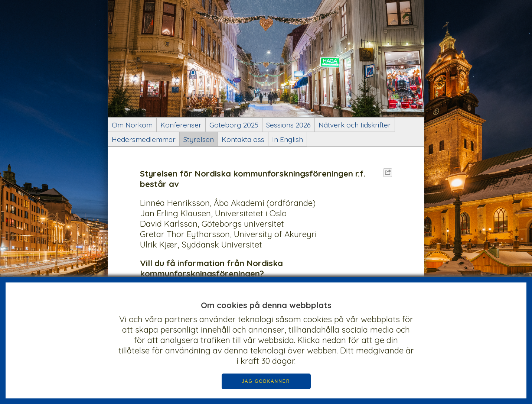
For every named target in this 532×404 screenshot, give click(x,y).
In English (288, 139)
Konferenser (181, 125)
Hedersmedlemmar (144, 139)
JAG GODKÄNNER (266, 381)
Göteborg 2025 (234, 125)
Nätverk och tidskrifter (355, 125)
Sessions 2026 (288, 125)
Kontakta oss (243, 139)
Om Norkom (132, 125)
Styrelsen (199, 139)
